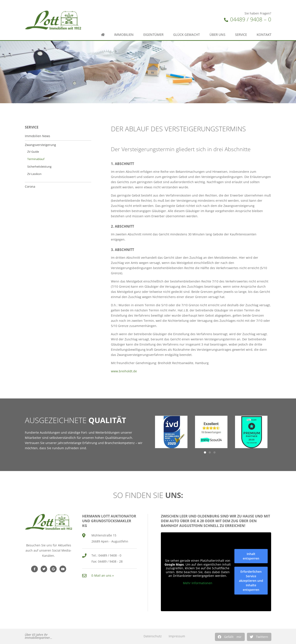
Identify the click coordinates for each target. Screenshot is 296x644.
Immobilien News (38, 136)
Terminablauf (36, 159)
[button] (230, 637)
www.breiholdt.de (124, 371)
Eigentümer (153, 35)
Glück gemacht (186, 35)
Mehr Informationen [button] (198, 583)
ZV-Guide (33, 152)
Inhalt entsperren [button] (251, 556)
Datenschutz (153, 636)
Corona (30, 187)
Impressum (177, 636)
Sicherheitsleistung (39, 167)
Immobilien (124, 35)
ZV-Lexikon (34, 174)
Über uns (217, 35)
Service (241, 35)
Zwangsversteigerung (40, 145)
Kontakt (264, 35)
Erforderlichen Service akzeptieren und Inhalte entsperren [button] (251, 581)
